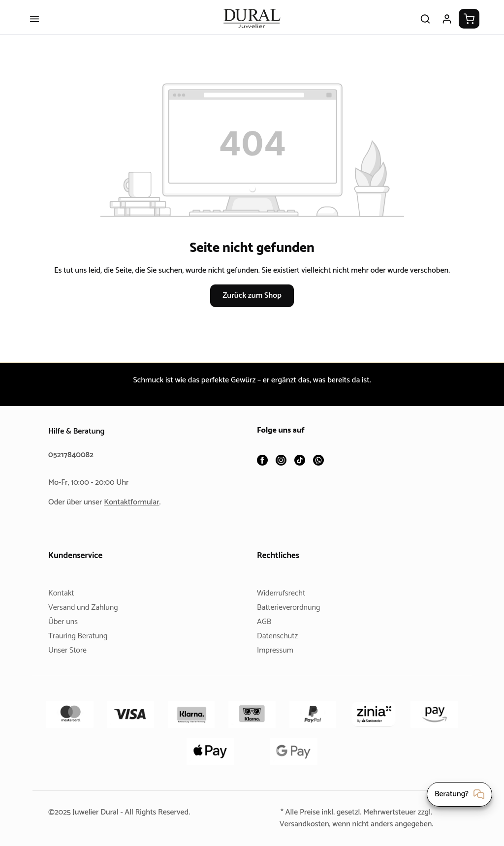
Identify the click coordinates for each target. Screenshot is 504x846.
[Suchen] (425, 26)
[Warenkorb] (469, 26)
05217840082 (72, 455)
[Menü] (34, 26)
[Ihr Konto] (447, 26)
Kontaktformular (135, 502)
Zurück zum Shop (252, 314)
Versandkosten (300, 824)
